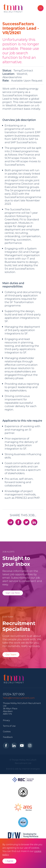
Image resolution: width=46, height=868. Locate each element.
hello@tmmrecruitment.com (19, 698)
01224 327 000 (14, 694)
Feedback (8, 737)
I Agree (9, 861)
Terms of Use (9, 726)
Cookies (7, 731)
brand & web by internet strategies (23, 769)
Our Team (11, 655)
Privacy (6, 720)
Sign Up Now (13, 593)
